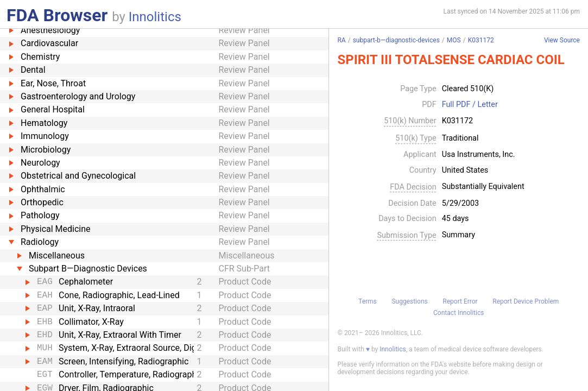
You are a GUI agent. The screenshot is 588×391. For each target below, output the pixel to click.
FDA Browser (57, 15)
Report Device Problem (526, 301)
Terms (368, 301)
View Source (562, 40)
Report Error (460, 301)
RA (341, 40)
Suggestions (409, 301)
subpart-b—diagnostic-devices (396, 40)
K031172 (481, 40)
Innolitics (155, 17)
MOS (454, 40)
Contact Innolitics (459, 313)
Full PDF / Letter (470, 105)
